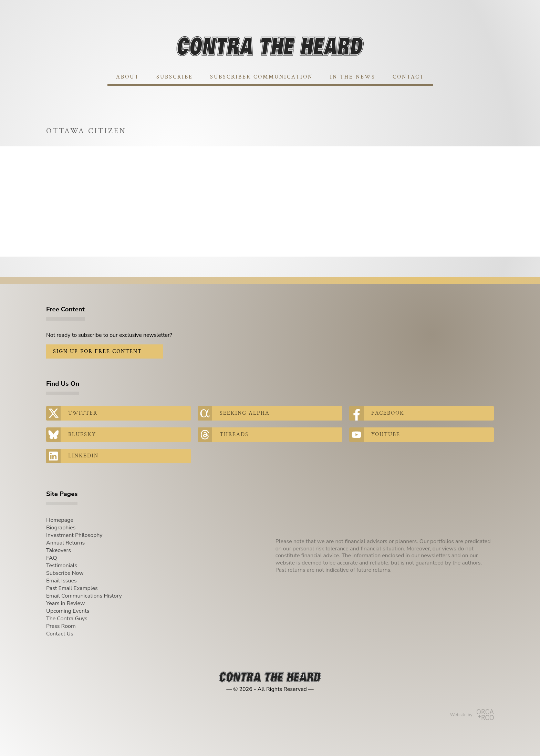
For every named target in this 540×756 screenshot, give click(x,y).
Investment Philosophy (74, 535)
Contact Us (60, 634)
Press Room (61, 626)
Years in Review (65, 603)
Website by (472, 715)
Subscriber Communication (261, 77)
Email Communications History (84, 596)
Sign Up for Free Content (97, 351)
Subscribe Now (65, 573)
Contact (408, 77)
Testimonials (62, 566)
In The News (353, 77)
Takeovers (59, 550)
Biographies (61, 528)
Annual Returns (65, 543)
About (128, 77)
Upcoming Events (68, 611)
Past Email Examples (72, 588)
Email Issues (61, 581)
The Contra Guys (67, 619)
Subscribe (175, 77)
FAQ (52, 558)
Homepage (60, 520)
